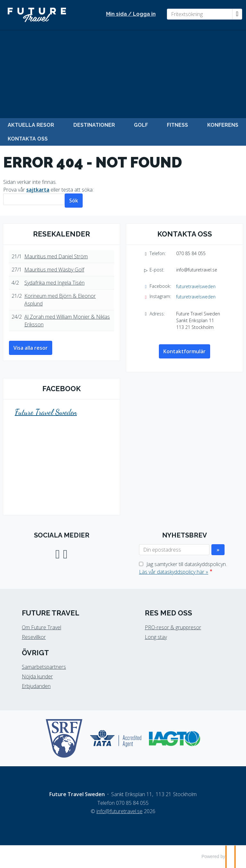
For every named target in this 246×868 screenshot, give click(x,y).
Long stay (156, 637)
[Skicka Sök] (74, 201)
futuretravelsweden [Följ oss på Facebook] (196, 286)
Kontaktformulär (184, 351)
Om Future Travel (41, 627)
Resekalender (61, 234)
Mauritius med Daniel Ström (56, 256)
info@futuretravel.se (197, 270)
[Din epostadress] (174, 550)
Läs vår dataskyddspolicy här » (174, 572)
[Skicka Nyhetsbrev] (218, 550)
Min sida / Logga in (131, 14)
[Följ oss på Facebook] (58, 553)
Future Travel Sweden (46, 412)
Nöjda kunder (37, 676)
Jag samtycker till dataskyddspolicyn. (183, 568)
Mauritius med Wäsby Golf (54, 270)
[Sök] (34, 199)
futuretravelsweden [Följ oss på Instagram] (196, 297)
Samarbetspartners (44, 667)
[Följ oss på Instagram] (65, 553)
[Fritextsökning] (200, 14)
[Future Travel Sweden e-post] (119, 811)
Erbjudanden (36, 686)
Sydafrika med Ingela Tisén (54, 283)
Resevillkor (34, 637)
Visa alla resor (31, 348)
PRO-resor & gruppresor (173, 627)
